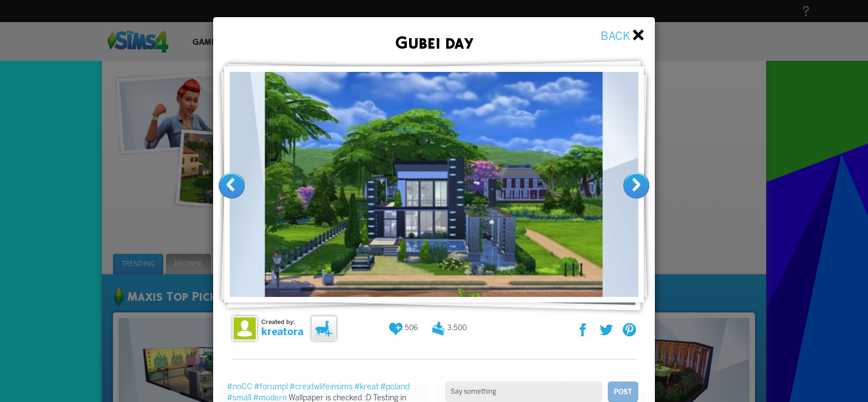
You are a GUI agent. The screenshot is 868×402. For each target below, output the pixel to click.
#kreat (366, 387)
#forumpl (271, 387)
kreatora (282, 332)
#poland (395, 387)
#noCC (240, 387)
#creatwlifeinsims (321, 387)
